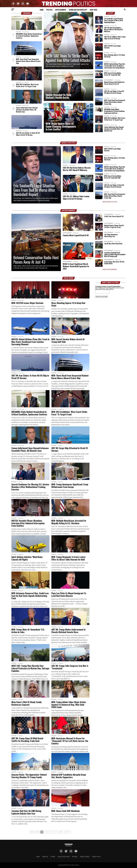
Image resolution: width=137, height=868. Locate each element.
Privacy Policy (96, 857)
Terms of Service (85, 857)
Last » (68, 832)
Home (42, 10)
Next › (61, 832)
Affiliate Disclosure (64, 857)
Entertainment (61, 10)
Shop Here (93, 10)
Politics (49, 10)
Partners (75, 857)
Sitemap (53, 857)
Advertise (45, 857)
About (38, 857)
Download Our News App (78, 10)
